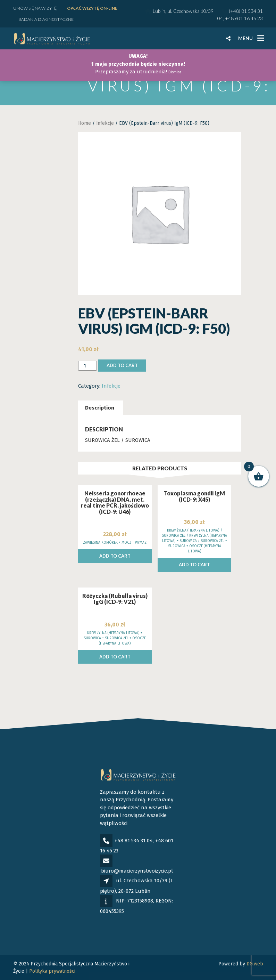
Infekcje (105, 123)
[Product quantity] (87, 366)
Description (100, 408)
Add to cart (122, 365)
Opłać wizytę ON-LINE (92, 8)
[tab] (100, 408)
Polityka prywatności (52, 971)
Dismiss (175, 72)
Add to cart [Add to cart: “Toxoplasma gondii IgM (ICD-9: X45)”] (194, 565)
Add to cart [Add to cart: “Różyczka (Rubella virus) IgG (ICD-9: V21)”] (115, 657)
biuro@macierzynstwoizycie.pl (137, 871)
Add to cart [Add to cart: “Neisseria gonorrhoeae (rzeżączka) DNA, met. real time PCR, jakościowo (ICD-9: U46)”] (115, 556)
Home (85, 123)
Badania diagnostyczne (46, 19)
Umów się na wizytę (35, 8)
